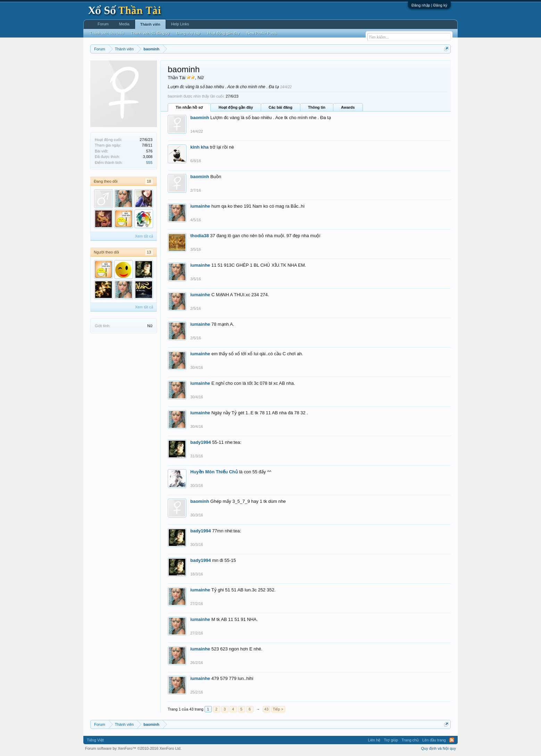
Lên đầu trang (434, 740)
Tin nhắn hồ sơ (189, 107)
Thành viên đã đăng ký (150, 33)
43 (266, 709)
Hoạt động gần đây (236, 107)
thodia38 (199, 236)
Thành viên (150, 24)
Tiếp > (278, 709)
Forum (103, 24)
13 (149, 252)
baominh (200, 118)
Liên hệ (374, 740)
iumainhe (200, 206)
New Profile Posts (262, 33)
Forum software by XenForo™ (133, 748)
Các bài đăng (281, 107)
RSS (452, 740)
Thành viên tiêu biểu (107, 33)
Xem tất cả (144, 236)
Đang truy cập (188, 33)
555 (149, 163)
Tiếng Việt (95, 740)
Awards (348, 107)
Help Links (180, 24)
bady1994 (201, 442)
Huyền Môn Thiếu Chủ (214, 472)
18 (149, 181)
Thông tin (317, 107)
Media (124, 24)
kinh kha (199, 147)
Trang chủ (410, 740)
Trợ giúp (391, 740)
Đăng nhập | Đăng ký (429, 5)
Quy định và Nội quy (439, 748)
